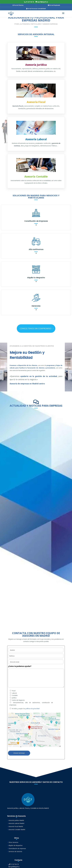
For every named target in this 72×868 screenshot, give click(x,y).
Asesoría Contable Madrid (17, 829)
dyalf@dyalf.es (14, 867)
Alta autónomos (36, 249)
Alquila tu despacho (36, 278)
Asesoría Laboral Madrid (16, 823)
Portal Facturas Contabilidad (36, 9)
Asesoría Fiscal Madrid (16, 826)
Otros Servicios (13, 842)
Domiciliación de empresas (17, 848)
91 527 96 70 (14, 864)
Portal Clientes (18, 5)
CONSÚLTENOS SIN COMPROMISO (36, 328)
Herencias (36, 306)
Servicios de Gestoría (15, 851)
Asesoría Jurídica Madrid (16, 820)
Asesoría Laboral (36, 139)
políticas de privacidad (32, 709)
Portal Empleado (54, 5)
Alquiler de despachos (16, 845)
